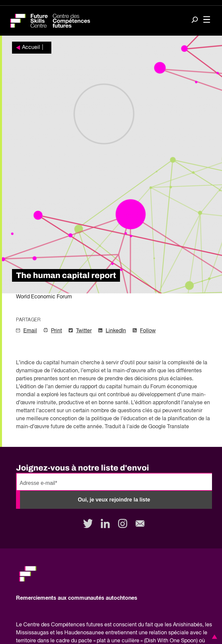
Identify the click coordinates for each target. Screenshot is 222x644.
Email (30, 331)
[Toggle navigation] (207, 20)
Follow (148, 331)
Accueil (31, 48)
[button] (213, 637)
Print (56, 331)
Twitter (84, 331)
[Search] (195, 20)
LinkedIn (116, 331)
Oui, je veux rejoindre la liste (114, 500)
